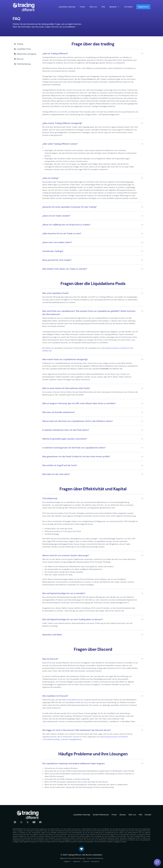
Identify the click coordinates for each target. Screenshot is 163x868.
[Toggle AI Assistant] (157, 862)
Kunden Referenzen (101, 815)
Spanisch (77, 861)
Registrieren (143, 7)
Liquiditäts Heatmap (67, 7)
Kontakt (148, 815)
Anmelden (128, 7)
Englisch (67, 861)
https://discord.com (75, 700)
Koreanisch (95, 861)
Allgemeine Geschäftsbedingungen (73, 858)
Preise (82, 7)
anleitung (85, 779)
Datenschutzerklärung (95, 858)
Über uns (93, 7)
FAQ (103, 7)
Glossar (123, 815)
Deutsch (86, 861)
